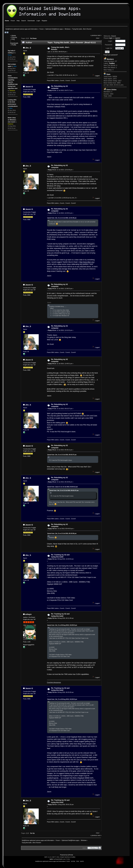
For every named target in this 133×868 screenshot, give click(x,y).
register (117, 38)
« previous (94, 35)
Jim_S (28, 48)
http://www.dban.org (87, 262)
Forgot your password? (111, 55)
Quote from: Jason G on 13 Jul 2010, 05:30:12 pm (63, 487)
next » (100, 35)
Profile (14, 45)
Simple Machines (65, 857)
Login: (110, 41)
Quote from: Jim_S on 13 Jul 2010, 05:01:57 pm (62, 455)
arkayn (28, 614)
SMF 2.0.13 (48, 857)
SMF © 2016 (56, 857)
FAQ (13, 39)
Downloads (14, 43)
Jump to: (85, 848)
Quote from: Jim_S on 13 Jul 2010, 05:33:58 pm (62, 533)
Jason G (29, 87)
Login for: (109, 48)
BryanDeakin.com (60, 859)
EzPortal (70, 855)
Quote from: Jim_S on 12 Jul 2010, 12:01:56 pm (62, 218)
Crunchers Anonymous (54, 682)
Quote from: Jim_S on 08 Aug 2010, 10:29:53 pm (62, 625)
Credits (73, 857)
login (111, 38)
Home (14, 36)
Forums (14, 37)
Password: (109, 45)
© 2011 (68, 859)
